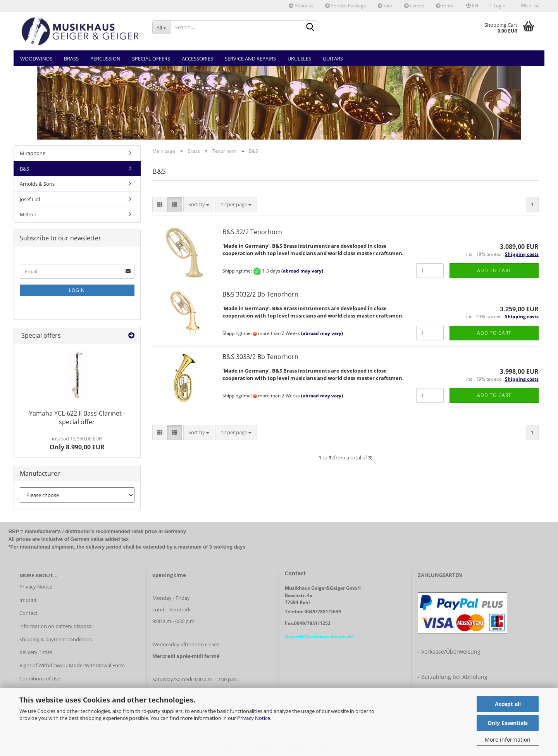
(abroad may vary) (302, 271)
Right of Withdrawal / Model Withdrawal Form (72, 665)
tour (385, 6)
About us (301, 6)
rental (445, 6)
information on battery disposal (56, 626)
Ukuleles (299, 59)
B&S (24, 169)
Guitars (333, 59)
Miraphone (33, 153)
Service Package (346, 6)
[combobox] (199, 205)
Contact (28, 613)
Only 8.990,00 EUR (77, 443)
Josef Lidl (30, 199)
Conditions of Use (40, 678)
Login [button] (498, 6)
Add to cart (494, 270)
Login (77, 290)
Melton (28, 214)
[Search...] (161, 27)
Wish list (528, 6)
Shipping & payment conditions (56, 639)
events (414, 6)
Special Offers (151, 59)
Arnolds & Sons (37, 184)
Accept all (508, 704)
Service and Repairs (250, 59)
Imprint (28, 600)
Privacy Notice (254, 718)
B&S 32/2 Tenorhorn (252, 232)
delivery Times (36, 652)
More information (508, 740)
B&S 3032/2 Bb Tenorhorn (260, 294)
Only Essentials (508, 723)
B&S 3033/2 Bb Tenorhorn (260, 357)
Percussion (105, 59)
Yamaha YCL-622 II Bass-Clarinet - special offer (77, 418)
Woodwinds (36, 59)
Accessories (197, 59)
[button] (472, 6)
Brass (71, 59)
